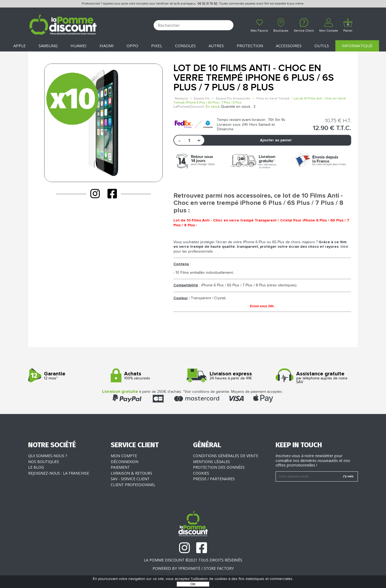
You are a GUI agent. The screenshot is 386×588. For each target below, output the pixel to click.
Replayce (181, 98)
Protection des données (219, 467)
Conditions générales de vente (226, 456)
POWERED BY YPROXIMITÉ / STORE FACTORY (193, 568)
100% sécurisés (150, 376)
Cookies (201, 473)
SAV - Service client (130, 479)
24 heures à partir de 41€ (232, 376)
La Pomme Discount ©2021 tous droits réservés (193, 560)
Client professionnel (133, 485)
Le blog (36, 467)
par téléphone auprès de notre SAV (315, 378)
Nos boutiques (44, 462)
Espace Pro (202, 98)
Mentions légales (211, 462)
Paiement (120, 467)
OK (193, 584)
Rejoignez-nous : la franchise (59, 473)
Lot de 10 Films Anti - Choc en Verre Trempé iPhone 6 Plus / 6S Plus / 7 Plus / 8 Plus (254, 78)
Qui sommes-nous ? (48, 456)
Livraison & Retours (131, 473)
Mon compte (124, 456)
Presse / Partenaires (214, 479)
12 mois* (67, 376)
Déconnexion (125, 462)
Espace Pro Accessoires (233, 98)
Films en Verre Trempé (273, 98)
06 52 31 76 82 (207, 4)
